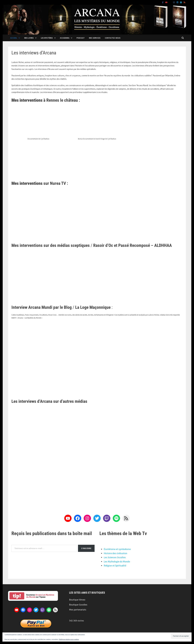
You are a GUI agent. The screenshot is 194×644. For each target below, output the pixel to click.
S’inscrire (86, 548)
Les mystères (47, 38)
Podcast (81, 38)
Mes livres (29, 38)
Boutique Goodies (78, 605)
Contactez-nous (113, 38)
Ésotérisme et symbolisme (117, 549)
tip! (17, 596)
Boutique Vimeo (77, 600)
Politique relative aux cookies (69, 639)
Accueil (14, 38)
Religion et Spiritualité (115, 565)
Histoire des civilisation (115, 553)
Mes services (95, 38)
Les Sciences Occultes (115, 557)
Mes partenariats (78, 610)
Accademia (65, 38)
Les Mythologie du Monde (117, 561)
